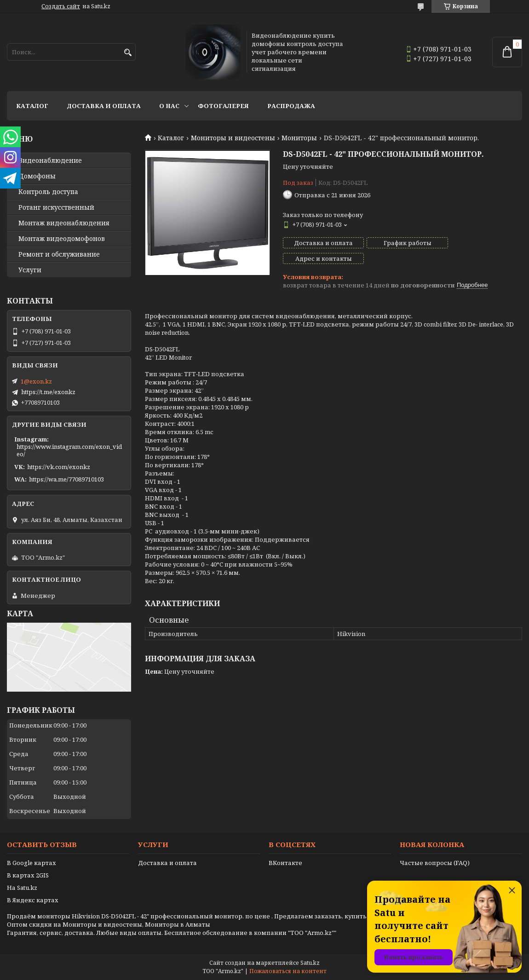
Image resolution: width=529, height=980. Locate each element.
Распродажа (291, 106)
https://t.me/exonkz (48, 392)
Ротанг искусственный (56, 207)
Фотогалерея (223, 106)
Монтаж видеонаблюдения (64, 223)
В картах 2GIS (28, 875)
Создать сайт (61, 6)
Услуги (30, 270)
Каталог (32, 106)
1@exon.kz (36, 381)
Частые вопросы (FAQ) (435, 863)
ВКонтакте (285, 863)
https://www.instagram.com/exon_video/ (69, 450)
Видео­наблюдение (50, 160)
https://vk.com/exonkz (59, 467)
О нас (169, 106)
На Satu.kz (22, 888)
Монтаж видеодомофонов (62, 239)
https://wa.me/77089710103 (66, 479)
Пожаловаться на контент (288, 971)
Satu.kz (310, 963)
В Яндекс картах (33, 900)
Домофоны (37, 176)
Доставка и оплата (104, 106)
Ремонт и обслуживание (59, 254)
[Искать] (128, 53)
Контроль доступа (48, 192)
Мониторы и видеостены (233, 138)
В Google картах (32, 863)
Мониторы (299, 138)
